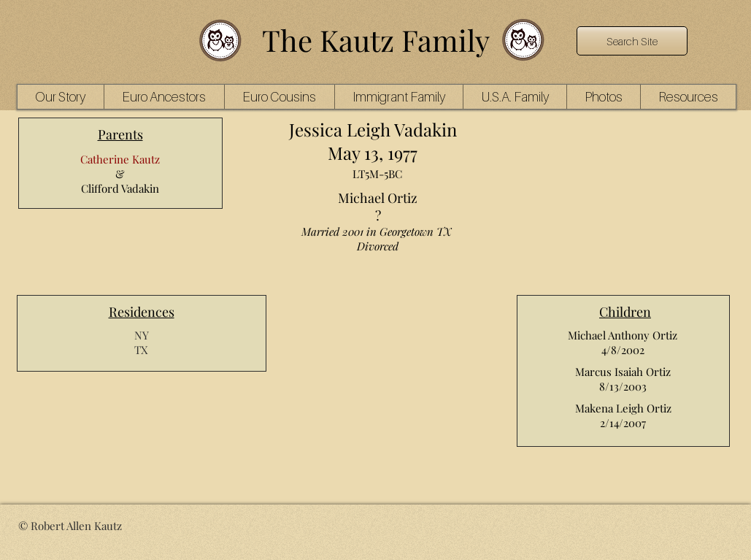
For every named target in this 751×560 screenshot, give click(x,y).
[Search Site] (632, 41)
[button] (164, 97)
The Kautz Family (376, 40)
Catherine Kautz (120, 159)
